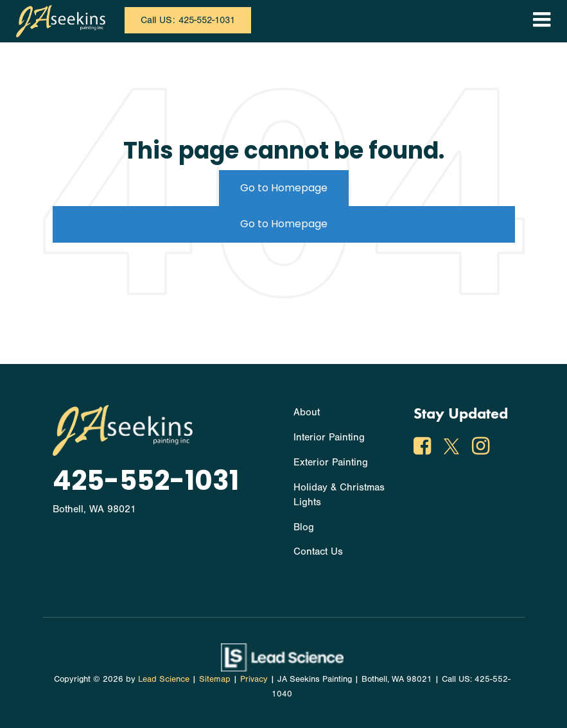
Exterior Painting (331, 462)
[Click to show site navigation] (542, 21)
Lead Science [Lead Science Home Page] (164, 679)
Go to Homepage (284, 188)
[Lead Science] (282, 657)
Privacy (254, 679)
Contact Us (318, 551)
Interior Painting (329, 437)
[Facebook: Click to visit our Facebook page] (424, 449)
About (307, 412)
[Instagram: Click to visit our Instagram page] (482, 449)
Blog (304, 527)
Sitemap (215, 679)
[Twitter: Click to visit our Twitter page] (453, 449)
